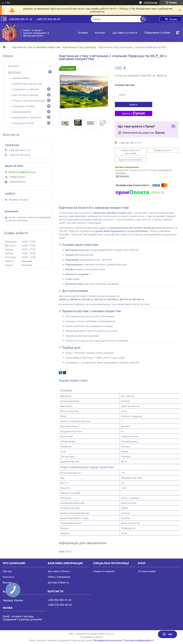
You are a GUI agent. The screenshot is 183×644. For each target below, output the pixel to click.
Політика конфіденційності (139, 640)
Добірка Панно (21, 78)
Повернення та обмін (157, 33)
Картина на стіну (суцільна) (79, 47)
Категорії (14, 72)
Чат (168, 634)
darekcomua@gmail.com (22, 172)
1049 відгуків (151, 3)
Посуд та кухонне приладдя (29, 101)
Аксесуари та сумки (24, 106)
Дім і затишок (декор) (25, 95)
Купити (134, 105)
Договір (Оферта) (58, 582)
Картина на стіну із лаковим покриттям (36, 47)
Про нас (7, 571)
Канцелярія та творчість (27, 117)
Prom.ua (110, 634)
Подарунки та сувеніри (26, 89)
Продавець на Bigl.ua (91, 637)
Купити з (134, 113)
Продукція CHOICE (23, 123)
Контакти (8, 577)
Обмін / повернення (59, 577)
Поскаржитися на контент (108, 640)
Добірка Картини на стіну (27, 84)
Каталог (100, 33)
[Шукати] (144, 19)
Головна (83, 33)
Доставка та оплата (125, 33)
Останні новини (147, 571)
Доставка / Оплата (59, 571)
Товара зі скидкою (104, 571)
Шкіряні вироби (22, 112)
